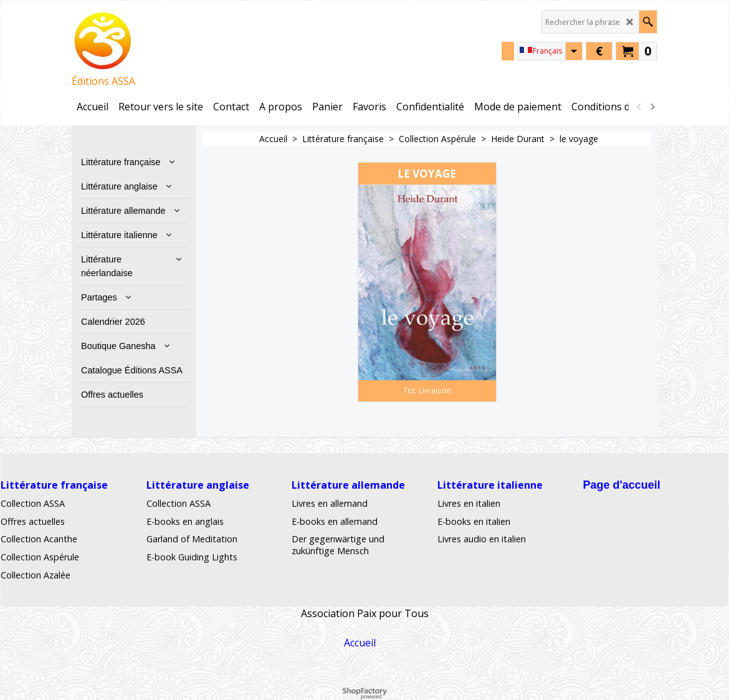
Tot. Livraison (427, 390)
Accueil (360, 643)
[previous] (639, 107)
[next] (652, 107)
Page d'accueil (621, 485)
